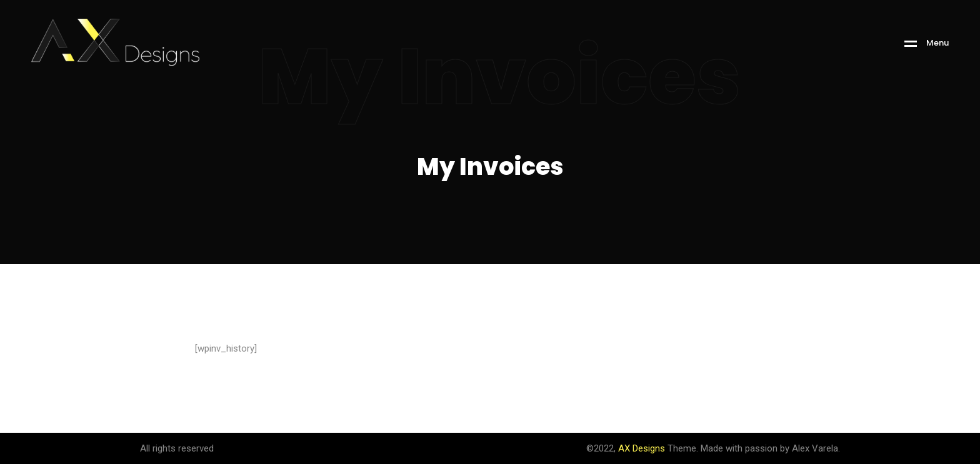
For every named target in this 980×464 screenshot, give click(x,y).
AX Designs (642, 448)
